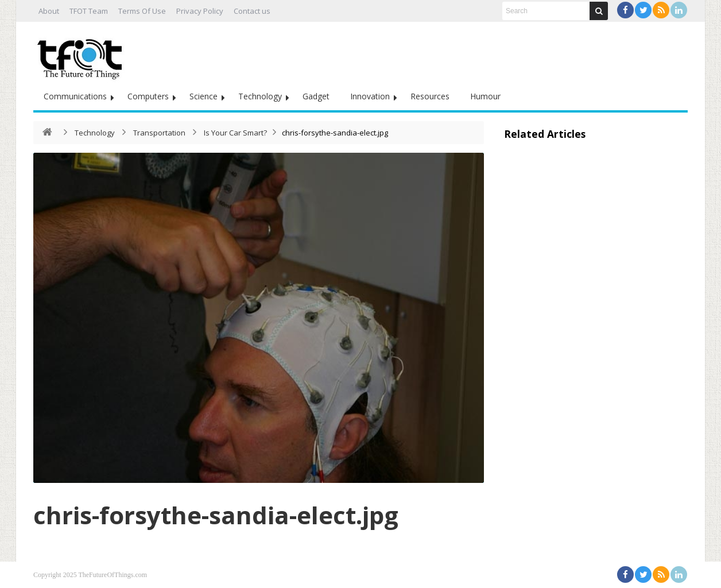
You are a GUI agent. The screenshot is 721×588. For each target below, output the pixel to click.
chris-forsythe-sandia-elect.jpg (216, 515)
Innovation (370, 96)
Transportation (159, 133)
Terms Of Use (142, 11)
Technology (260, 96)
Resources (430, 96)
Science (203, 96)
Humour (485, 96)
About (49, 11)
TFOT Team (89, 11)
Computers (148, 96)
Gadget (316, 96)
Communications (75, 96)
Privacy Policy (200, 11)
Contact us (252, 11)
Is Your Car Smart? (235, 133)
